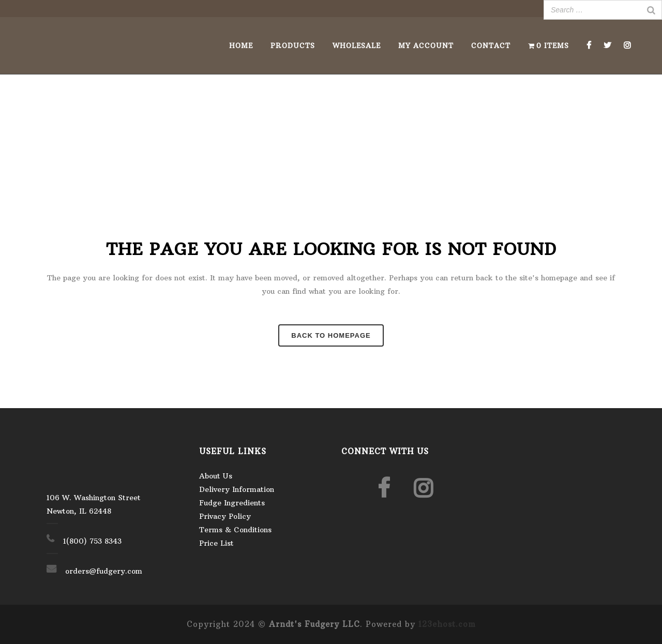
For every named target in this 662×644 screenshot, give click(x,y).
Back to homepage (331, 335)
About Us (216, 476)
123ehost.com (447, 624)
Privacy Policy (225, 516)
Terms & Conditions (235, 530)
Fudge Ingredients (232, 503)
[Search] (651, 10)
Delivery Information (237, 489)
